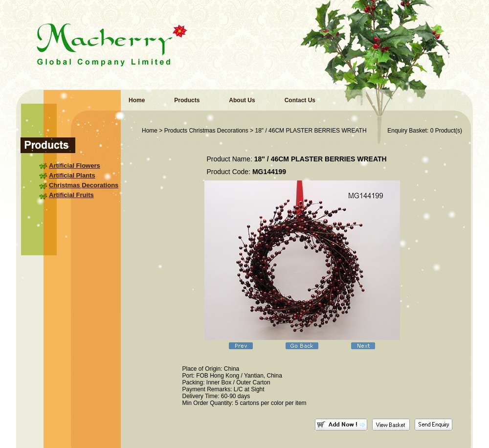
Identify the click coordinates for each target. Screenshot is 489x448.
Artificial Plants (72, 175)
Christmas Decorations (84, 185)
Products (187, 100)
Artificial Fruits (71, 195)
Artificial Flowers (75, 166)
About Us (242, 100)
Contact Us (300, 100)
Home (137, 100)
